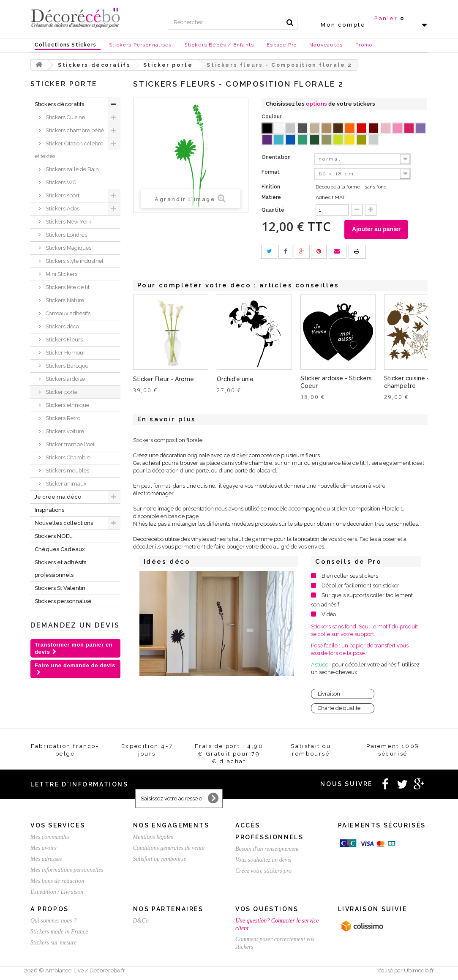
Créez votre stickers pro (263, 872)
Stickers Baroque (66, 366)
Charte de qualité (339, 710)
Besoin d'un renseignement (267, 850)
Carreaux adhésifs (67, 313)
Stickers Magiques (68, 248)
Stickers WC (60, 182)
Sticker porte (61, 392)
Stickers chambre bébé (74, 130)
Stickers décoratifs (59, 104)
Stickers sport (62, 195)
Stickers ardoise (65, 379)
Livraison (329, 695)
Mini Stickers (61, 274)
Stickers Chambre (67, 457)
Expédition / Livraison (57, 894)
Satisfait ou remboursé (160, 861)
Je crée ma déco (58, 497)
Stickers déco (62, 326)
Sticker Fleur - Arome (164, 381)
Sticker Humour (65, 353)
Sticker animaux (65, 484)
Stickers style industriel (74, 261)
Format (271, 172)
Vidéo (329, 616)
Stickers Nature (64, 300)
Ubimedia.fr (419, 972)
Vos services (58, 827)
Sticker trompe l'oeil (70, 444)
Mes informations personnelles (67, 872)
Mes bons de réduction (57, 883)
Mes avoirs (44, 850)
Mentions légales (153, 839)
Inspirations (49, 510)
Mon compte (343, 25)
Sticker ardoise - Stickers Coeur (336, 384)
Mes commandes (50, 839)
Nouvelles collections (64, 523)
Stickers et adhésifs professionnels (60, 569)
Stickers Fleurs (64, 340)
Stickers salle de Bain (72, 169)
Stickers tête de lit (67, 287)
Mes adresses (46, 861)
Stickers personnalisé (63, 601)
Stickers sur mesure (53, 944)
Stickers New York (68, 222)
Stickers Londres (66, 235)
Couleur (272, 117)
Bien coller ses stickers (350, 577)
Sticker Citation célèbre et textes (69, 150)
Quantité (273, 210)
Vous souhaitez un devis (263, 861)
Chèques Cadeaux (60, 549)
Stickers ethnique (67, 405)
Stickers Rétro (62, 418)
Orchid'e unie (235, 381)
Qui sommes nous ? (53, 922)
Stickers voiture (64, 431)
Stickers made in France (59, 933)
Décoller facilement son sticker (360, 587)
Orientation (277, 157)
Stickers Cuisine (65, 117)
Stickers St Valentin (60, 588)
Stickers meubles (67, 471)
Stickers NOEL (53, 536)
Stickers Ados (62, 209)
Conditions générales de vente (169, 850)
